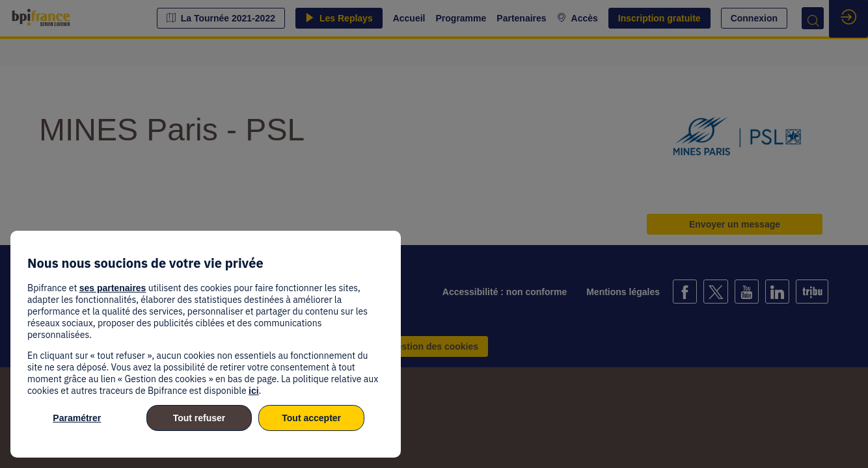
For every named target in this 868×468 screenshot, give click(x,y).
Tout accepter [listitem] (311, 418)
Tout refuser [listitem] (199, 418)
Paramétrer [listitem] (77, 418)
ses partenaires (113, 288)
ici (254, 391)
